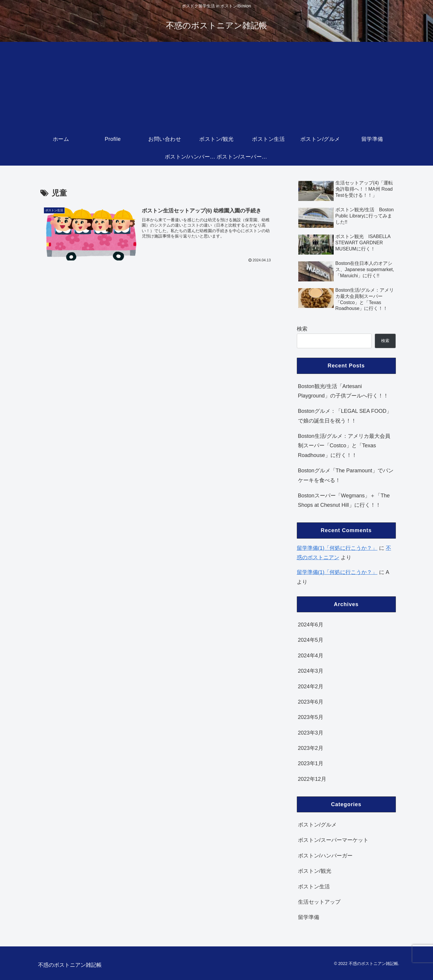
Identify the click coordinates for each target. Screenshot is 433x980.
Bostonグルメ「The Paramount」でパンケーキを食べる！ (346, 475)
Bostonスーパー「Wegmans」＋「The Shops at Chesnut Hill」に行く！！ (344, 500)
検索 (302, 329)
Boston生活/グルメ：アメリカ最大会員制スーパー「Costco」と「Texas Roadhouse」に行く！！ (344, 446)
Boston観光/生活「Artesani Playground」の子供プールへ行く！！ (343, 391)
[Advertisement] (217, 86)
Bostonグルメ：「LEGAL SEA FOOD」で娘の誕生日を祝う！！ (345, 416)
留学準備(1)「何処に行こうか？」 (337, 548)
